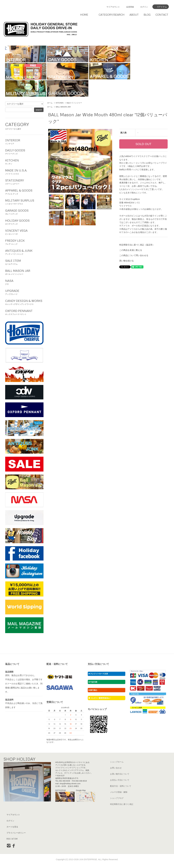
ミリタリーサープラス (24, 202)
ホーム (50, 103)
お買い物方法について (120, 774)
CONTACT (162, 15)
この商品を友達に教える (131, 250)
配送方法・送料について (121, 786)
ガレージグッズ (24, 212)
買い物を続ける (127, 261)
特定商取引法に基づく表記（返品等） (137, 245)
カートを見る (12, 827)
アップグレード (24, 292)
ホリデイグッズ (24, 222)
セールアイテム (24, 262)
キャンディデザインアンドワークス (24, 302)
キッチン (24, 161)
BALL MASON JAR (63, 107)
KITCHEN (60, 103)
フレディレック (24, 242)
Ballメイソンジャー (74, 103)
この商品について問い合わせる (134, 255)
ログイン (144, 7)
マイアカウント (113, 7)
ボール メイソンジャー (24, 272)
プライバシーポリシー (16, 833)
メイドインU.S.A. (24, 171)
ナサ (24, 282)
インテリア (24, 141)
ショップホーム (117, 762)
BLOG (147, 15)
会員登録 (130, 7)
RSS (8, 839)
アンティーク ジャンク (24, 252)
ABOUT (134, 15)
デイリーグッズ (24, 151)
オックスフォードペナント (24, 312)
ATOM (15, 839)
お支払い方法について (120, 780)
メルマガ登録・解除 (119, 792)
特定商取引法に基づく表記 (122, 804)
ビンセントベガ (24, 232)
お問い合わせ (116, 768)
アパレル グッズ (24, 192)
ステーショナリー (24, 181)
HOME (84, 15)
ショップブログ (117, 798)
